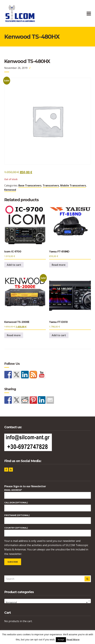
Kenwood (10, 190)
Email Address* (13, 490)
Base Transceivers (30, 185)
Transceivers (51, 185)
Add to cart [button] (14, 265)
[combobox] (48, 601)
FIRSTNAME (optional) (17, 515)
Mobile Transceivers (73, 185)
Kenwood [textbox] (47, 602)
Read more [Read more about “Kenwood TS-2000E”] (14, 335)
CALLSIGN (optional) (16, 503)
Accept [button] (61, 640)
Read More (73, 639)
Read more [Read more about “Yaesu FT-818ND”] (59, 265)
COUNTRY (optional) (16, 528)
